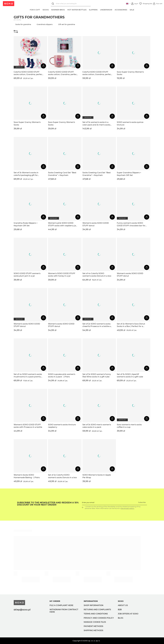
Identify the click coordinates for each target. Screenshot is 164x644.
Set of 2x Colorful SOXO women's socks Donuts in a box (62, 476)
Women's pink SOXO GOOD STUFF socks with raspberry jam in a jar (63, 224)
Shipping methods (93, 630)
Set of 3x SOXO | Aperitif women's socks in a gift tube (130, 375)
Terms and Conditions (96, 614)
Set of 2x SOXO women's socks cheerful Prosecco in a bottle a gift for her (97, 325)
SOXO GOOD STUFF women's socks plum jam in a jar (27, 275)
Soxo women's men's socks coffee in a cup (129, 426)
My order (55, 601)
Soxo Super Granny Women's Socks (130, 73)
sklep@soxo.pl (22, 610)
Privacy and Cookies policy (99, 618)
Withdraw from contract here (64, 611)
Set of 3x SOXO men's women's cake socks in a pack (97, 426)
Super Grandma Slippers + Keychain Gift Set (129, 174)
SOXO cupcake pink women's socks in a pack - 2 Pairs (62, 375)
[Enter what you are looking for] (70, 4)
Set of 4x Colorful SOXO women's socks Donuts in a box (97, 275)
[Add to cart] (43, 66)
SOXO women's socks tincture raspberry (62, 426)
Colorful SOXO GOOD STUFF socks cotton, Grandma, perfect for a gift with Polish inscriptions (28, 73)
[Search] (53, 4)
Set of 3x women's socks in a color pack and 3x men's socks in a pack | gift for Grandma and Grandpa (97, 124)
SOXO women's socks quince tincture (130, 123)
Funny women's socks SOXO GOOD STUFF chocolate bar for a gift (131, 224)
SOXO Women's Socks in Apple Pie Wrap (97, 476)
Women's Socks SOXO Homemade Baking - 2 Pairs (27, 476)
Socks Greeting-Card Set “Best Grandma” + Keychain (62, 174)
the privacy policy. (128, 508)
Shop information (94, 605)
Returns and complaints (97, 610)
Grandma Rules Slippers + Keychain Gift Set (26, 224)
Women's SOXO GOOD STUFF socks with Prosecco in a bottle (28, 426)
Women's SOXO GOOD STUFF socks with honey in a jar (62, 275)
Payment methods (93, 626)
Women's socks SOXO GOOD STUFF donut (96, 224)
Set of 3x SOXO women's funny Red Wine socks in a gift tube (97, 375)
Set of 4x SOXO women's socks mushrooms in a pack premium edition (28, 376)
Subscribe (142, 502)
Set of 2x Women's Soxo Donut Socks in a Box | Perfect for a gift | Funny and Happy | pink (131, 325)
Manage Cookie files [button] (95, 622)
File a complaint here (61, 605)
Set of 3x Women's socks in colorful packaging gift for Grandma (26, 174)
